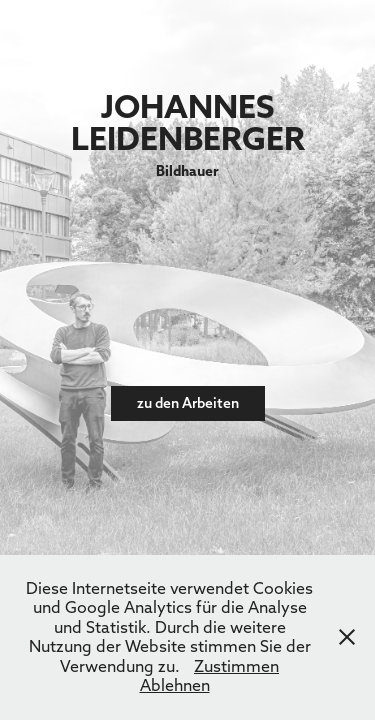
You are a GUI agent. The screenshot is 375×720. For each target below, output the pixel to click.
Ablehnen (175, 685)
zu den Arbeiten (188, 403)
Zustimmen (236, 666)
